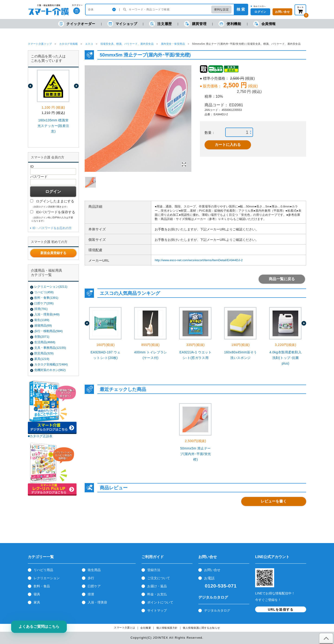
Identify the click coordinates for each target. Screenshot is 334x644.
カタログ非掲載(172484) (51, 364)
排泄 (91, 594)
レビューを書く (274, 501)
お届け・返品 (157, 586)
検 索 (241, 9)
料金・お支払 (157, 594)
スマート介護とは (125, 628)
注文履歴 (160, 24)
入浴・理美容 (97, 602)
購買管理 (195, 24)
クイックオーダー (77, 24)
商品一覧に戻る (282, 279)
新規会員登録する (53, 253)
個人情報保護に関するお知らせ (201, 628)
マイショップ (122, 24)
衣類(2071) (42, 337)
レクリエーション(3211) (51, 287)
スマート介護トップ (40, 44)
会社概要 (146, 628)
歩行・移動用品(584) (48, 331)
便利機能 (230, 24)
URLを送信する (281, 609)
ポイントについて (160, 602)
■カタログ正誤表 (40, 436)
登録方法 (154, 570)
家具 (37, 602)
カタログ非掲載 (68, 44)
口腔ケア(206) (44, 303)
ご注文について (159, 578)
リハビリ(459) (44, 292)
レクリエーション (47, 578)
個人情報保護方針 (167, 628)
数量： (210, 133)
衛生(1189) (42, 320)
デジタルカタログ (217, 610)
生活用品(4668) (45, 342)
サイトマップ (157, 610)
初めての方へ (260, 6)
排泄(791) (41, 309)
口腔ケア (94, 586)
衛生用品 (94, 570)
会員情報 (265, 24)
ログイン (260, 12)
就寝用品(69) (43, 325)
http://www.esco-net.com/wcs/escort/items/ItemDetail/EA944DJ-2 (199, 260)
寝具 (37, 594)
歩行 (91, 578)
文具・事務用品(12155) (50, 348)
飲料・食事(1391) (46, 298)
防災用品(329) (44, 353)
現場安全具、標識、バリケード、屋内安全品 (127, 44)
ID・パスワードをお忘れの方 (52, 228)
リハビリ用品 (43, 570)
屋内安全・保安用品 (173, 44)
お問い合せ (212, 570)
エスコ (89, 44)
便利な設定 (221, 9)
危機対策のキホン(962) (50, 370)
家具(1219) (42, 359)
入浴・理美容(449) (47, 314)
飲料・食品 (42, 586)
